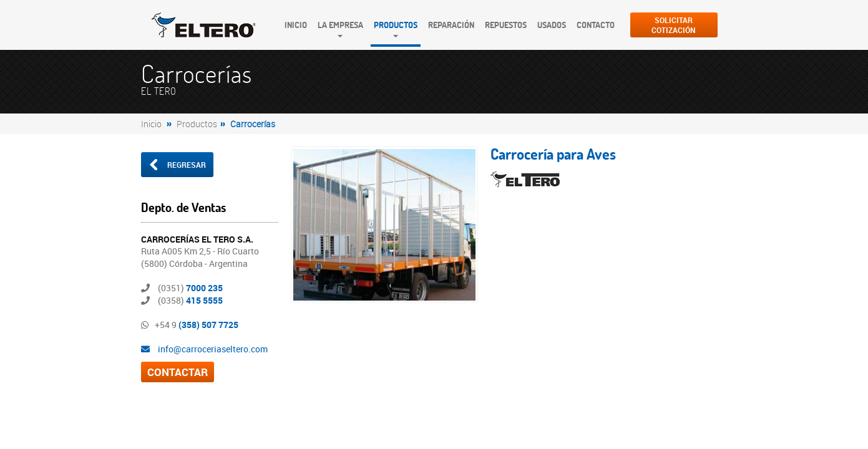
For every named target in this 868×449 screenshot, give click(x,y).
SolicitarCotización (674, 25)
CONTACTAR (178, 372)
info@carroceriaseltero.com (204, 349)
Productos (396, 25)
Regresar (177, 165)
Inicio (296, 25)
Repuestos (506, 25)
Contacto (596, 25)
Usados (552, 25)
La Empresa (340, 25)
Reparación (451, 25)
